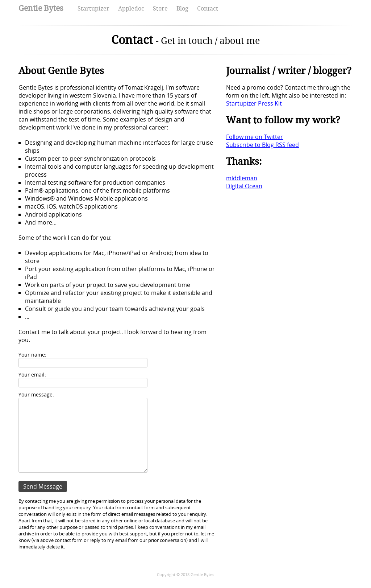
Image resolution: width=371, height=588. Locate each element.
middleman (242, 178)
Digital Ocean (244, 186)
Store (160, 9)
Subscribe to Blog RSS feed (262, 145)
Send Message (43, 486)
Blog (182, 9)
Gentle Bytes (41, 8)
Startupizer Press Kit (254, 103)
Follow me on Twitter (255, 137)
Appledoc (131, 9)
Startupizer (93, 9)
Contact (208, 9)
